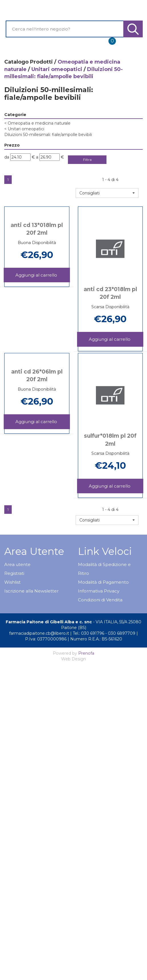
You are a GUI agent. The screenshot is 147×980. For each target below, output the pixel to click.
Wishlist (12, 582)
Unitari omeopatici (57, 69)
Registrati (14, 573)
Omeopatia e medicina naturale (37, 123)
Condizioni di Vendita (100, 600)
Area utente (17, 564)
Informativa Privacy (99, 591)
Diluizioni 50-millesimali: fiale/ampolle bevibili (48, 135)
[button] (107, 193)
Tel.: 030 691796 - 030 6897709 (104, 633)
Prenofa (86, 653)
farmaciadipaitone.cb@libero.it (39, 633)
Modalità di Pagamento (103, 582)
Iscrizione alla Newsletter (31, 591)
